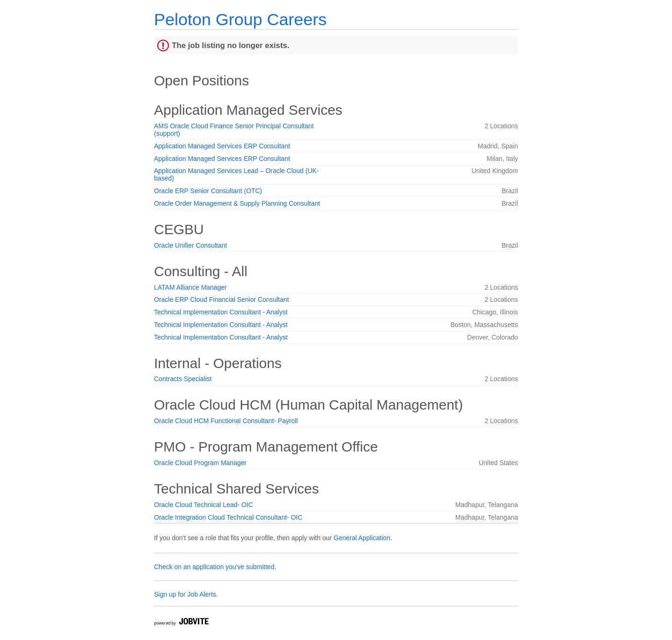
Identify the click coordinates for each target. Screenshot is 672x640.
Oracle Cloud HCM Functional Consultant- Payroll (226, 421)
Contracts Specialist (183, 379)
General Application (362, 538)
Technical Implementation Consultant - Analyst (221, 312)
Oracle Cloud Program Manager (200, 463)
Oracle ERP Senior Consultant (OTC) (208, 191)
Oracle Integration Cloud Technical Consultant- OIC (228, 517)
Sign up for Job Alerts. (186, 594)
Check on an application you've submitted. (215, 567)
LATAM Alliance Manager (190, 287)
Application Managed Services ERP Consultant (222, 146)
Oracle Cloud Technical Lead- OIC (203, 505)
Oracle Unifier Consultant (190, 245)
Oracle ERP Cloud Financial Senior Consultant (221, 299)
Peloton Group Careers (240, 19)
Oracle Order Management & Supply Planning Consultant (237, 203)
